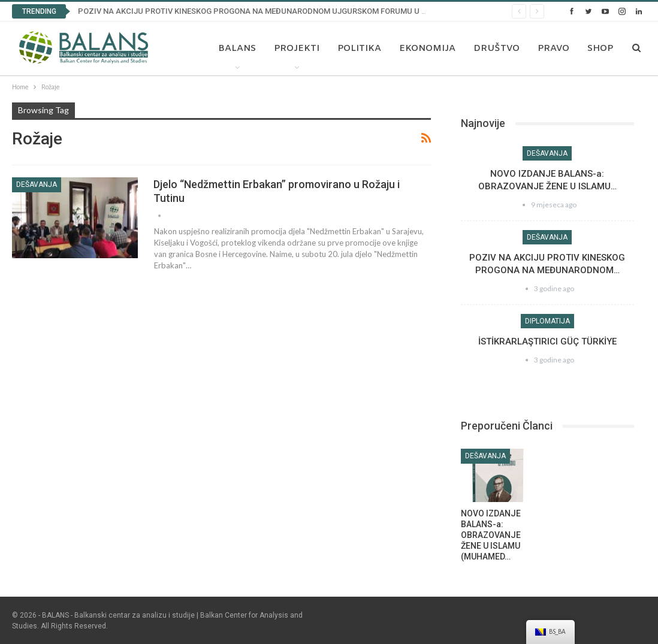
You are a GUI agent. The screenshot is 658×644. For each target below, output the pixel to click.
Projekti (297, 49)
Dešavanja (37, 185)
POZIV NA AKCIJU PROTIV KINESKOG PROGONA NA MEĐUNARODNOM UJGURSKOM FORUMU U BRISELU (265, 11)
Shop (600, 49)
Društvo (496, 49)
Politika (359, 49)
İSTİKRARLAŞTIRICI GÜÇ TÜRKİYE (547, 341)
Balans (237, 49)
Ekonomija (427, 49)
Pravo (553, 49)
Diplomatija (547, 321)
